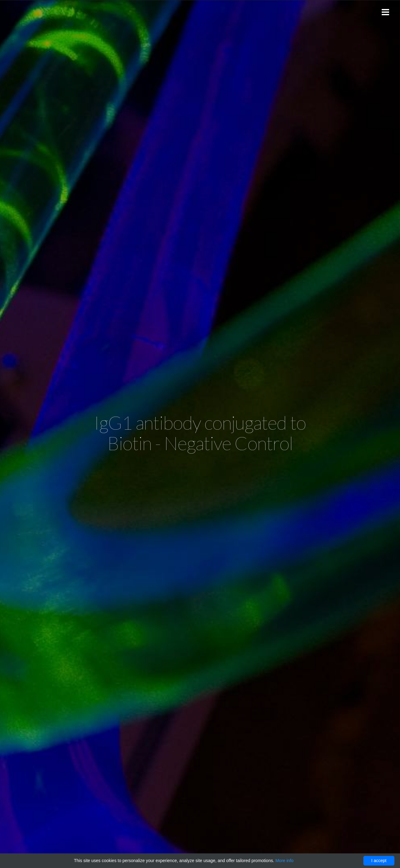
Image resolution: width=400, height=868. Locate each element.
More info (284, 861)
